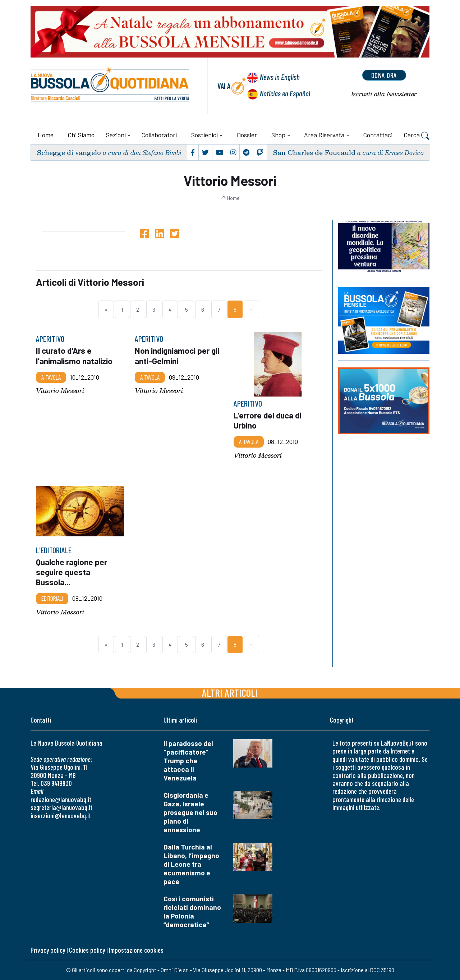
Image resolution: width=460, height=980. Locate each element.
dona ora (384, 75)
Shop (278, 135)
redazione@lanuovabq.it (61, 799)
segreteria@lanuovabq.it (61, 807)
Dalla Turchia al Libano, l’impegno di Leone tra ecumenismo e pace (191, 864)
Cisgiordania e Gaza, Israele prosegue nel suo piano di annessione (190, 812)
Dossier (247, 135)
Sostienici (204, 135)
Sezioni (116, 135)
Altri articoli (230, 693)
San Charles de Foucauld (314, 152)
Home (46, 135)
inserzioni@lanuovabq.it (61, 816)
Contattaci (378, 135)
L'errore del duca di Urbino (267, 420)
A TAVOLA (51, 377)
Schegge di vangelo (69, 152)
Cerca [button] (417, 136)
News (280, 77)
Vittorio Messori (60, 391)
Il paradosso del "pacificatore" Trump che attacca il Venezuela (188, 761)
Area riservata (324, 135)
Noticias (285, 93)
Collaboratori (159, 135)
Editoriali (52, 598)
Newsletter (384, 94)
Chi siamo (81, 135)
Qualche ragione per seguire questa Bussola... (72, 572)
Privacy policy (48, 950)
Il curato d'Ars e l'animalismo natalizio (74, 356)
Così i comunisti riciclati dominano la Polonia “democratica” (192, 912)
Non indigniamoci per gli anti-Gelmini (177, 356)
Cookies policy (87, 950)
